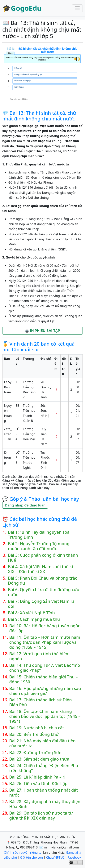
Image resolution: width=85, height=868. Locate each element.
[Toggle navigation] (77, 8)
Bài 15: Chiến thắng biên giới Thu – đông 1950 (43, 679)
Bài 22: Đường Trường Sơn (35, 753)
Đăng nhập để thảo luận (25, 505)
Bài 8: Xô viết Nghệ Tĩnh (31, 613)
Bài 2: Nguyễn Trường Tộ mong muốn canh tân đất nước (39, 546)
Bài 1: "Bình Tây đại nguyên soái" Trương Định (40, 535)
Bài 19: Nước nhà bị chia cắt (37, 728)
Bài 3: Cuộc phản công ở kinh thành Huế (43, 558)
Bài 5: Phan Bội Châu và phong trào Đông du (43, 581)
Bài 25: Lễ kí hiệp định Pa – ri (37, 777)
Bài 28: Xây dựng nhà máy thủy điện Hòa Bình (45, 804)
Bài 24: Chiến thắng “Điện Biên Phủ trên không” (44, 768)
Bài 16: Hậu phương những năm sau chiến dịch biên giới (45, 691)
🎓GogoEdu (22, 8)
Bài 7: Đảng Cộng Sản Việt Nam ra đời (41, 604)
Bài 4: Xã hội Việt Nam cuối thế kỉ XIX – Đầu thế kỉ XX (40, 569)
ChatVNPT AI (55, 857)
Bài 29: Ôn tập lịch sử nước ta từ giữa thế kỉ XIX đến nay (41, 816)
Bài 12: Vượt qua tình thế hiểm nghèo (39, 656)
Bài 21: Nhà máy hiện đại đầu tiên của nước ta (42, 743)
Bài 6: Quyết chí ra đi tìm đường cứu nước (44, 592)
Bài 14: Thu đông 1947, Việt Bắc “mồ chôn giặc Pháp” (45, 668)
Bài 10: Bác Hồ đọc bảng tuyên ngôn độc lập (45, 628)
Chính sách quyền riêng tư (23, 852)
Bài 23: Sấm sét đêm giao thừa (39, 759)
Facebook (74, 857)
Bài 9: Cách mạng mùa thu (34, 619)
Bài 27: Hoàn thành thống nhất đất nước (43, 793)
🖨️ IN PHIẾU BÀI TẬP (42, 331)
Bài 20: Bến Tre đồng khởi (34, 734)
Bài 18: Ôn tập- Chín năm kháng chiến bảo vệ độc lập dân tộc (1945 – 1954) (45, 716)
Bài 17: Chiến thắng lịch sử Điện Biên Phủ (40, 702)
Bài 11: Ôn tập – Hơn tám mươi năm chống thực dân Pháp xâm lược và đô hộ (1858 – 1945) (45, 642)
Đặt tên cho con (32, 857)
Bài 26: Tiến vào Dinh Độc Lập (38, 784)
